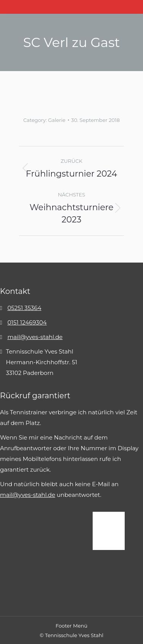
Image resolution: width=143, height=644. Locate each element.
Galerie (57, 120)
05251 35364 (24, 308)
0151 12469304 (27, 322)
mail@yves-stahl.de (35, 337)
